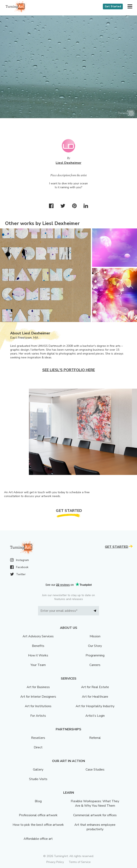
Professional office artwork (38, 815)
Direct (38, 747)
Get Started (113, 6)
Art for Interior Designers (38, 697)
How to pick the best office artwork (38, 825)
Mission (95, 636)
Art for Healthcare (95, 697)
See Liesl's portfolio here (69, 370)
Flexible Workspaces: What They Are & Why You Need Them (95, 803)
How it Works (38, 655)
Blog (38, 801)
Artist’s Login (95, 716)
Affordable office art (38, 839)
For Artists (38, 716)
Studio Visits (38, 779)
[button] (130, 7)
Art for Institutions (38, 706)
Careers (95, 665)
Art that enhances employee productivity (95, 827)
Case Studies (95, 770)
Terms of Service (80, 862)
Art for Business (38, 687)
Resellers (38, 738)
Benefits (38, 646)
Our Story (95, 646)
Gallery (38, 770)
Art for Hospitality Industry (95, 706)
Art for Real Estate (95, 687)
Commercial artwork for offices (95, 815)
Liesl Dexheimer (68, 163)
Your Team (38, 665)
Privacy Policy (55, 862)
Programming (95, 655)
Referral (95, 738)
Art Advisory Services (38, 636)
